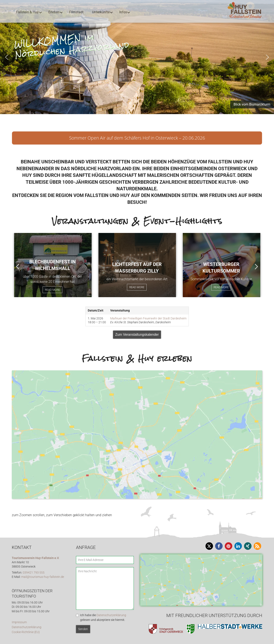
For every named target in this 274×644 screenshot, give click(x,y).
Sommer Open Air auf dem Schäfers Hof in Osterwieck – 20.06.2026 (137, 138)
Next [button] (256, 267)
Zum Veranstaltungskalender (137, 335)
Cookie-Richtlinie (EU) (26, 632)
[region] (137, 57)
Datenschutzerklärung (27, 627)
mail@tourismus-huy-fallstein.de (43, 577)
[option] (53, 265)
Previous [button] (18, 267)
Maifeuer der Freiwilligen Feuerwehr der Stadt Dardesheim (148, 318)
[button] (7, 57)
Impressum (19, 622)
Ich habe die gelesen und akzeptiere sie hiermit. (103, 617)
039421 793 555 (34, 573)
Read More (52, 290)
